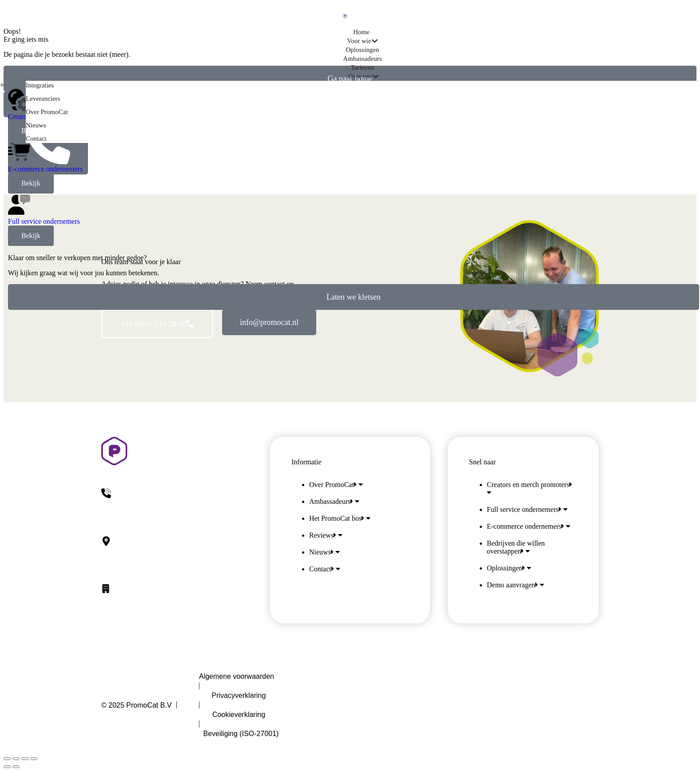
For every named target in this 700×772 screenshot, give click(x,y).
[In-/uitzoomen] (34, 759)
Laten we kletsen (354, 297)
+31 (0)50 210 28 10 (157, 324)
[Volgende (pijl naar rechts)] (16, 767)
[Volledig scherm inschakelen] (25, 759)
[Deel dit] (16, 759)
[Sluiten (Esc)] (7, 759)
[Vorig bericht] (7, 767)
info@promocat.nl (269, 322)
